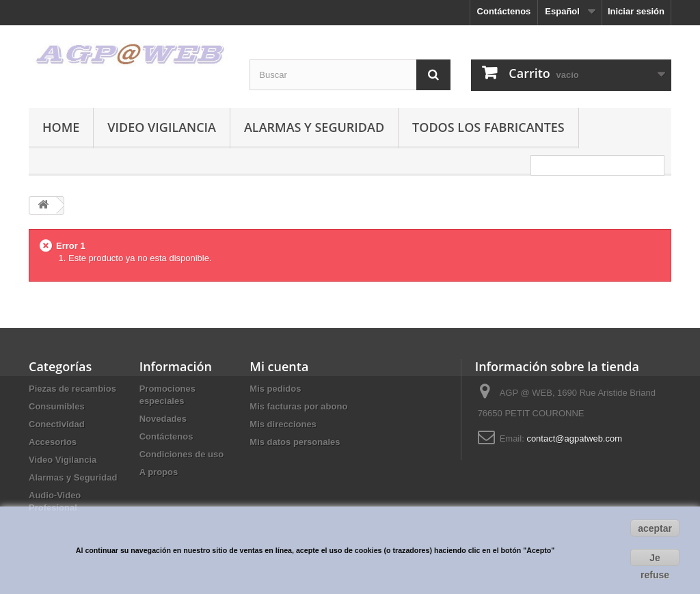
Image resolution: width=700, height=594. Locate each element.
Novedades (163, 419)
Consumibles (57, 406)
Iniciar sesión (636, 11)
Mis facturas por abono (298, 406)
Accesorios (53, 442)
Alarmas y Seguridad (314, 127)
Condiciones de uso (182, 454)
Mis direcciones (283, 424)
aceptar (655, 528)
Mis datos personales (295, 442)
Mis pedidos (275, 389)
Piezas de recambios (72, 389)
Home (61, 127)
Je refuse (655, 559)
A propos (159, 472)
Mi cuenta (279, 366)
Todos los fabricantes (488, 127)
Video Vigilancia (162, 127)
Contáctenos (504, 11)
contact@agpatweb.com (574, 438)
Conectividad (57, 424)
